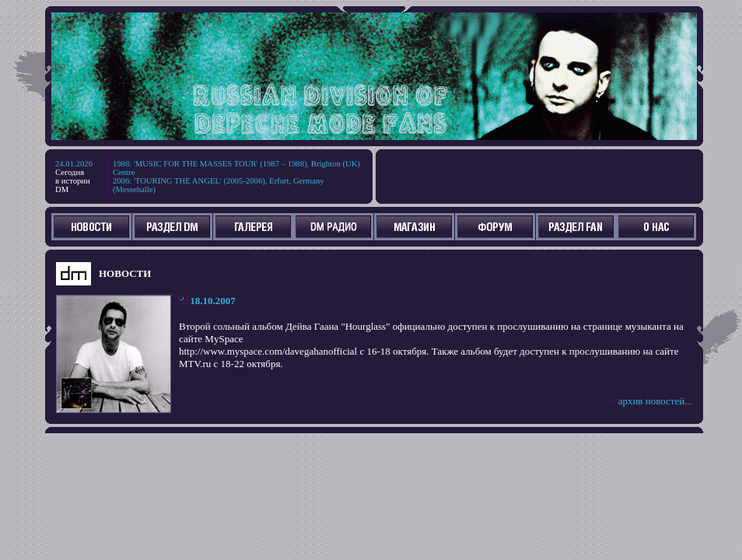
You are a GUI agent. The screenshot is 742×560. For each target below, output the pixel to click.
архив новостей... (655, 401)
